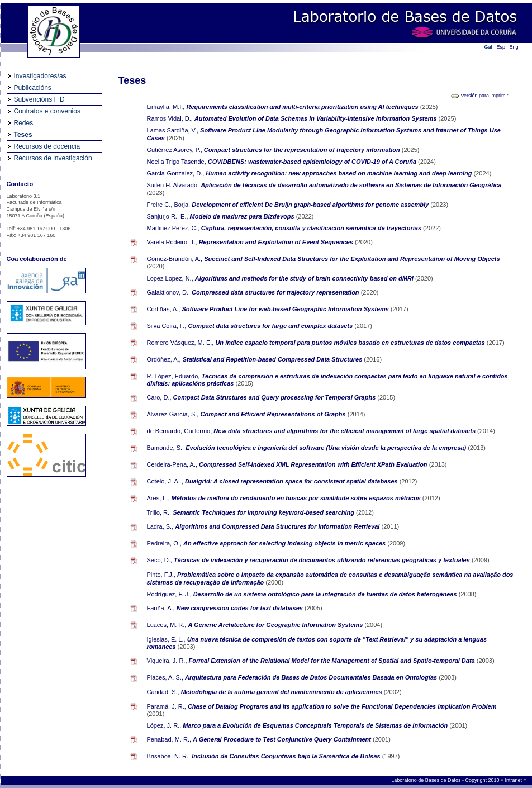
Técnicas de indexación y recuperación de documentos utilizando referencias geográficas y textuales (323, 560)
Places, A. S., (165, 677)
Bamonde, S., (166, 448)
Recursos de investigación (53, 158)
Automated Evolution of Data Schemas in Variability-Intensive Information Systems (317, 118)
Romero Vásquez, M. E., (180, 343)
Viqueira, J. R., (167, 661)
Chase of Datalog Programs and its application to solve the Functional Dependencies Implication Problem (342, 706)
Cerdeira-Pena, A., (172, 464)
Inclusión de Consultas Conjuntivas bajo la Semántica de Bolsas (287, 756)
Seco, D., (160, 560)
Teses (23, 135)
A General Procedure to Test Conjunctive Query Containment (283, 739)
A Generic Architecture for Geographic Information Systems (277, 625)
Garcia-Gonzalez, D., (176, 173)
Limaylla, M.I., (166, 107)
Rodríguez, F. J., (169, 594)
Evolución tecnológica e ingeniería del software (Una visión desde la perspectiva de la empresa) (327, 448)
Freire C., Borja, (169, 205)
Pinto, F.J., (161, 575)
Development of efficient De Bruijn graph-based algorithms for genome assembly (311, 205)
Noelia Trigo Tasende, (177, 162)
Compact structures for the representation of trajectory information (303, 150)
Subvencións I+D (39, 99)
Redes (24, 123)
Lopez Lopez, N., (170, 278)
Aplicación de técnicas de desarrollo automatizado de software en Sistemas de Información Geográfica (351, 185)
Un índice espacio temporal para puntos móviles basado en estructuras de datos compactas (351, 343)
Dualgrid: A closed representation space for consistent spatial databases (292, 481)
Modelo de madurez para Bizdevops (243, 216)
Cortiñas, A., (164, 309)
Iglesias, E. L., (166, 639)
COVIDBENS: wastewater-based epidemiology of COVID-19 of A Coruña (313, 162)
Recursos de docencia (47, 146)
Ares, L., (158, 498)
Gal (489, 47)
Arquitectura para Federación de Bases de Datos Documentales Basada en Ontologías (312, 677)
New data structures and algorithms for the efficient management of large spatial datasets (345, 431)
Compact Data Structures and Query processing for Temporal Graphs (275, 397)
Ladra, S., (160, 526)
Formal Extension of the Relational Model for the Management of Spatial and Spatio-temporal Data (333, 661)
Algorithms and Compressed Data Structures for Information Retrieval (278, 526)
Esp (501, 47)
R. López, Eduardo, (174, 376)
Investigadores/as (40, 76)
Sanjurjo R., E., (168, 216)
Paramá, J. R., (167, 706)
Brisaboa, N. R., (169, 756)
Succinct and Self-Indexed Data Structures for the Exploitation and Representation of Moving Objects (352, 259)
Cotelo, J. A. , (165, 481)
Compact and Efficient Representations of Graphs (274, 414)
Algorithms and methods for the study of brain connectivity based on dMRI (305, 278)
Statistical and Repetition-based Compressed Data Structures (274, 359)
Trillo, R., (159, 512)
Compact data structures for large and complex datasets (272, 326)
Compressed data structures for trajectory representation (276, 292)
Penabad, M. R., (169, 739)
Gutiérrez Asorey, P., (175, 150)
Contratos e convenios (47, 111)
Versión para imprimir (484, 96)
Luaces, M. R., (167, 625)
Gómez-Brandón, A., (175, 259)
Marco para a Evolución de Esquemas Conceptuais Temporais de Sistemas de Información (316, 725)
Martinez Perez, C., (173, 228)
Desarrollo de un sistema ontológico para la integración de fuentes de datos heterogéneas (326, 594)
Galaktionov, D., (168, 292)
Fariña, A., (161, 608)
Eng (514, 47)
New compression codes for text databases (241, 608)
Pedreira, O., (164, 543)
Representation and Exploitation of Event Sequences (277, 242)
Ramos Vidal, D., (170, 118)
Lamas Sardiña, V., (173, 130)
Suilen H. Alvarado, (173, 185)
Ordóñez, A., (164, 359)
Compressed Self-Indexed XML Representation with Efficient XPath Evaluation (314, 464)
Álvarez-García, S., (173, 414)
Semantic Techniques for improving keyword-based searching (264, 512)
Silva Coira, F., (167, 326)
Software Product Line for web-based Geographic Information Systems (286, 309)
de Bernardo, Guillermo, (180, 431)
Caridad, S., (163, 692)
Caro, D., (159, 397)
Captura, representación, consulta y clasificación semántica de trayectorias (312, 228)
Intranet (514, 780)
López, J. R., (164, 725)
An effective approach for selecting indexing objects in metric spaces (285, 543)
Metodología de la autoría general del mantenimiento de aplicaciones (282, 692)
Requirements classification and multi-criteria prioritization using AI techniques (303, 107)
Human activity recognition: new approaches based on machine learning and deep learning (339, 173)
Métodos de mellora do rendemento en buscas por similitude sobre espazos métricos (297, 498)
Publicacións (33, 88)
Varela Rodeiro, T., (172, 242)
